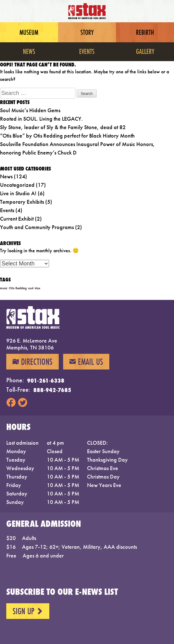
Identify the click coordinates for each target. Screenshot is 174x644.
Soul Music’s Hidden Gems (30, 110)
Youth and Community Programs (37, 227)
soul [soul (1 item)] (31, 288)
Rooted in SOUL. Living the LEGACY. (41, 119)
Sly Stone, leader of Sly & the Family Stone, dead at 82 (63, 127)
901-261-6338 (46, 380)
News (29, 51)
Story (87, 32)
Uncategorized (17, 185)
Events (87, 51)
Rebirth (145, 32)
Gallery (145, 51)
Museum (29, 32)
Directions (33, 362)
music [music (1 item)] (4, 288)
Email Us (86, 362)
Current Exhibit (17, 219)
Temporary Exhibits (22, 202)
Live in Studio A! (18, 193)
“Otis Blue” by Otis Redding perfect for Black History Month (67, 136)
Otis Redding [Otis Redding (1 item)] (18, 288)
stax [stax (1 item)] (37, 288)
